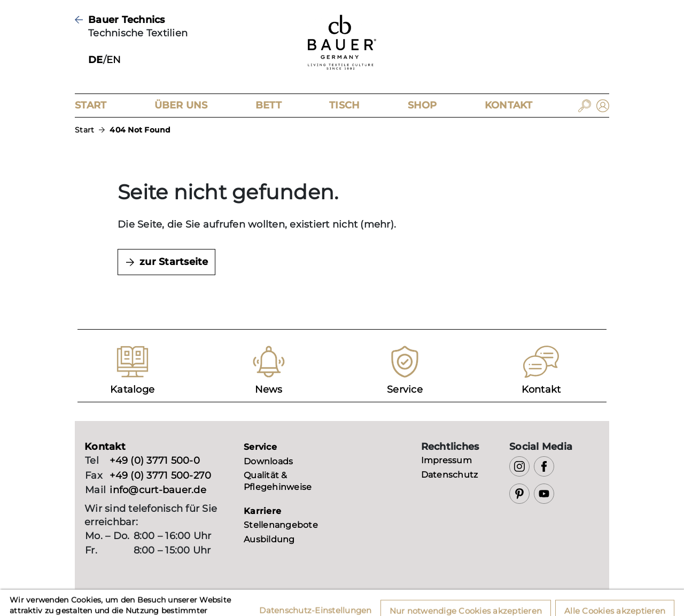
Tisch (344, 105)
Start (91, 105)
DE (96, 60)
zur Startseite (174, 262)
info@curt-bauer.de (158, 490)
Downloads (268, 461)
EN (114, 60)
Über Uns (181, 105)
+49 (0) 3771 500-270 (160, 475)
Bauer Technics (127, 20)
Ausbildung (269, 539)
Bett (269, 105)
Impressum (446, 460)
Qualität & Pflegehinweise (278, 481)
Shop (422, 105)
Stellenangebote (281, 525)
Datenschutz (450, 475)
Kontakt (509, 105)
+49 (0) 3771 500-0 (155, 461)
